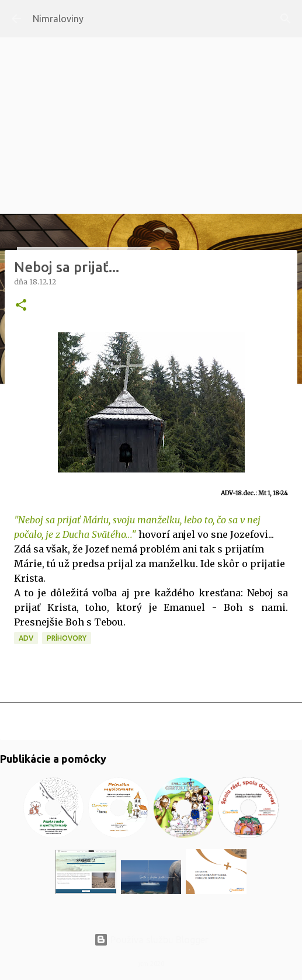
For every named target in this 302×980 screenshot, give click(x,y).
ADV (26, 638)
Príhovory (67, 638)
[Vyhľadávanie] (286, 19)
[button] (21, 306)
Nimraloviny (58, 19)
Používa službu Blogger (151, 940)
